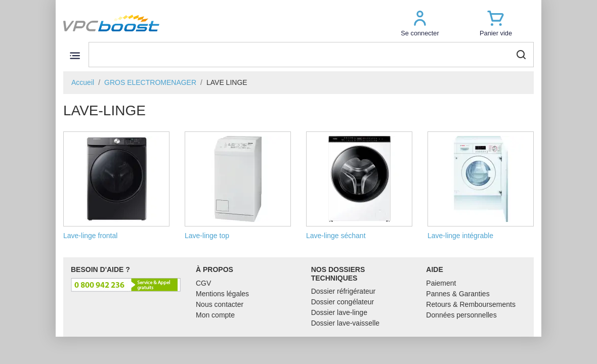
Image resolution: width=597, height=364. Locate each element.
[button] (420, 23)
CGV (203, 283)
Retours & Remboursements (471, 304)
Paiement (441, 283)
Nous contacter (220, 304)
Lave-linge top (238, 186)
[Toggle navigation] (75, 55)
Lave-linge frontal (116, 186)
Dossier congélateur (343, 302)
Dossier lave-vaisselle (345, 323)
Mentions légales (222, 294)
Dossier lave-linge (339, 312)
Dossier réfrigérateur (344, 291)
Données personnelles (461, 315)
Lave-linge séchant (359, 186)
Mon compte (215, 315)
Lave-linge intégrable (481, 186)
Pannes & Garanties (458, 294)
